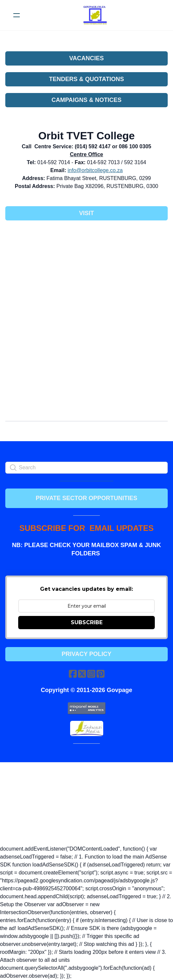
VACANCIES (86, 58)
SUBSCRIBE (87, 622)
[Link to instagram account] (91, 674)
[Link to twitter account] (82, 674)
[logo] (95, 15)
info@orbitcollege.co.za (95, 170)
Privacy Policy (86, 654)
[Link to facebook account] (73, 674)
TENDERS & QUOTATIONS (86, 79)
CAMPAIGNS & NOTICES (87, 100)
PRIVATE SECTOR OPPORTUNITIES (86, 498)
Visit (86, 213)
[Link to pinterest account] (101, 674)
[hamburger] (17, 15)
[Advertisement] (86, 275)
